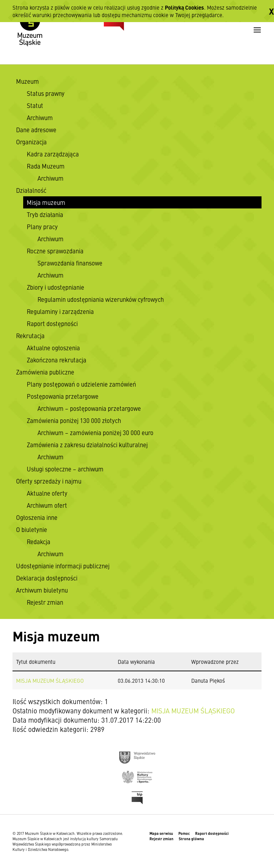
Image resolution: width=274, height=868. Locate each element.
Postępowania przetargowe (63, 396)
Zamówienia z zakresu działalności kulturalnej (87, 445)
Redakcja (39, 542)
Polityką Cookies (184, 7)
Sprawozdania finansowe (70, 263)
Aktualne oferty (47, 493)
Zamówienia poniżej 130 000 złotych (74, 420)
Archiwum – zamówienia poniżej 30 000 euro (95, 433)
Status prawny (46, 93)
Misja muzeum (46, 202)
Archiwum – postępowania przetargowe (89, 408)
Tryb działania (45, 215)
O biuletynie (32, 529)
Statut (35, 105)
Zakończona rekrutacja (57, 360)
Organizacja (31, 142)
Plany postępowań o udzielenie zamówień (81, 384)
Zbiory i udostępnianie (55, 287)
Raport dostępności (52, 324)
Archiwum (40, 118)
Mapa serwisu (161, 833)
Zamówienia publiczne (45, 372)
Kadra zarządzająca (53, 154)
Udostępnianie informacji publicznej (63, 566)
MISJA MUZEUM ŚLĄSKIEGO (50, 680)
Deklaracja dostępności (47, 578)
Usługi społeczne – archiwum (65, 469)
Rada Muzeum (46, 166)
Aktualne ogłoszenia (53, 348)
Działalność (31, 190)
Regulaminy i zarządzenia (60, 311)
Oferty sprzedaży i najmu (49, 481)
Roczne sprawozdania (55, 251)
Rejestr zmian (45, 602)
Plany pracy (42, 227)
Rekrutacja (30, 336)
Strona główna (191, 839)
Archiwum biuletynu (42, 590)
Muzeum (27, 81)
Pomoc (184, 833)
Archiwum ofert (47, 505)
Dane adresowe (36, 130)
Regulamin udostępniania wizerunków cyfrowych (101, 299)
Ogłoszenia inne (37, 517)
